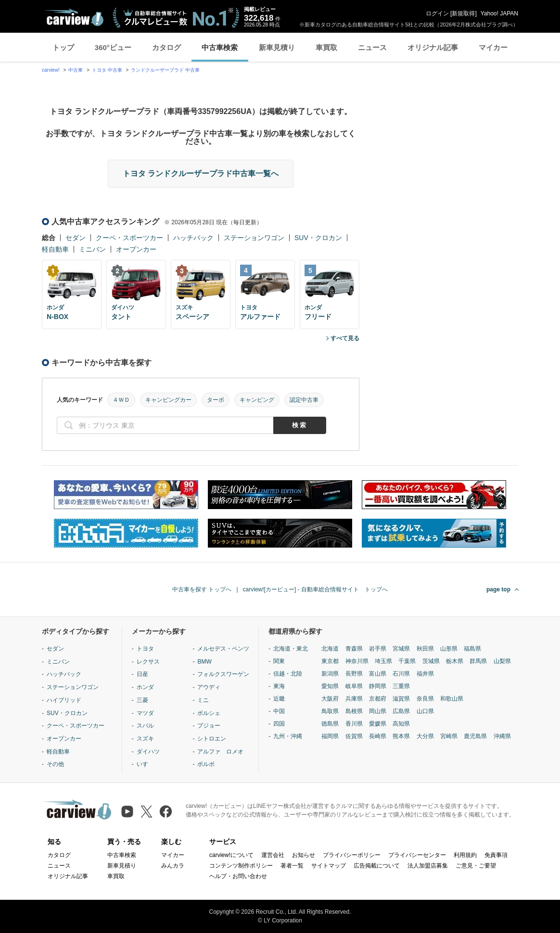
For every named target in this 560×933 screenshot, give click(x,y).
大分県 (425, 736)
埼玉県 (383, 661)
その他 (55, 764)
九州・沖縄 (288, 736)
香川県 (354, 724)
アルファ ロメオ (220, 752)
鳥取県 (330, 711)
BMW (204, 662)
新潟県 (330, 674)
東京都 (330, 661)
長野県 (354, 674)
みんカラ (173, 866)
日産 (142, 674)
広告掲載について (377, 866)
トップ (63, 47)
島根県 (354, 711)
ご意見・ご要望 (476, 866)
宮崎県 (449, 736)
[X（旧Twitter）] (146, 812)
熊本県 (401, 736)
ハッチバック (193, 238)
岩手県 (378, 649)
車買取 (326, 47)
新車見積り (277, 47)
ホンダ (145, 687)
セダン (76, 238)
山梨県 (502, 661)
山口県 (425, 711)
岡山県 (378, 711)
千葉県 (407, 661)
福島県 (472, 649)
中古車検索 (220, 47)
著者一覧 (292, 866)
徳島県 (330, 724)
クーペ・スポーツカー (129, 238)
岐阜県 (354, 686)
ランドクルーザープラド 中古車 (165, 70)
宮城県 (401, 649)
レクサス (148, 662)
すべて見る (345, 338)
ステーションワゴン (254, 238)
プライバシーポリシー (352, 855)
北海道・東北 (291, 649)
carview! (51, 70)
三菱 (142, 700)
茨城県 (431, 661)
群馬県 (478, 661)
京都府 (378, 699)
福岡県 (330, 736)
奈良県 (425, 699)
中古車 (76, 70)
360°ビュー (113, 47)
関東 (279, 661)
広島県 (401, 711)
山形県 (449, 649)
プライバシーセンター (417, 855)
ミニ (203, 700)
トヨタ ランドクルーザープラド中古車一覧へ (201, 173)
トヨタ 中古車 (107, 70)
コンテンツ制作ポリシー (241, 866)
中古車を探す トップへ (202, 589)
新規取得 (463, 13)
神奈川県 (357, 661)
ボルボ (206, 764)
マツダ (145, 713)
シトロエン (212, 739)
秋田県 (425, 649)
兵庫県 (354, 699)
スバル (145, 726)
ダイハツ (148, 752)
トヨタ (145, 649)
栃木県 (455, 661)
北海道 (330, 649)
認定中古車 (304, 400)
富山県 (378, 674)
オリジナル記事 (433, 47)
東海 (279, 686)
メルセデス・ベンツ (223, 649)
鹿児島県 (475, 736)
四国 (279, 724)
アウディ (209, 687)
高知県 (401, 724)
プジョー (209, 726)
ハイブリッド (64, 700)
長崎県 (378, 736)
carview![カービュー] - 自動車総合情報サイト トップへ (315, 589)
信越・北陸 (288, 674)
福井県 (425, 674)
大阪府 (330, 699)
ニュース (372, 47)
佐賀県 (354, 736)
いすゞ (145, 764)
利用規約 (465, 855)
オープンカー (136, 249)
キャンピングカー (168, 400)
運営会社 (273, 855)
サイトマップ (329, 866)
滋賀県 (401, 699)
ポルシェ (209, 713)
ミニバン (92, 249)
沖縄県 (502, 736)
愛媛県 (378, 724)
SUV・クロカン (318, 238)
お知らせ (304, 855)
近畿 (279, 699)
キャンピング (257, 400)
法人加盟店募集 (428, 866)
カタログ (166, 47)
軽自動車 (55, 249)
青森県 (354, 649)
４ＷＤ (121, 400)
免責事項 (496, 855)
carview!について (231, 855)
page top (498, 589)
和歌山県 (452, 699)
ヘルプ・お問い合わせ (238, 876)
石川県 (401, 674)
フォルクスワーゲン (223, 674)
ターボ (216, 400)
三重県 (401, 686)
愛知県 (330, 686)
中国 (279, 711)
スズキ (145, 739)
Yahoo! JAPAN (499, 13)
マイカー (493, 47)
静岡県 (378, 686)
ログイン (437, 13)
